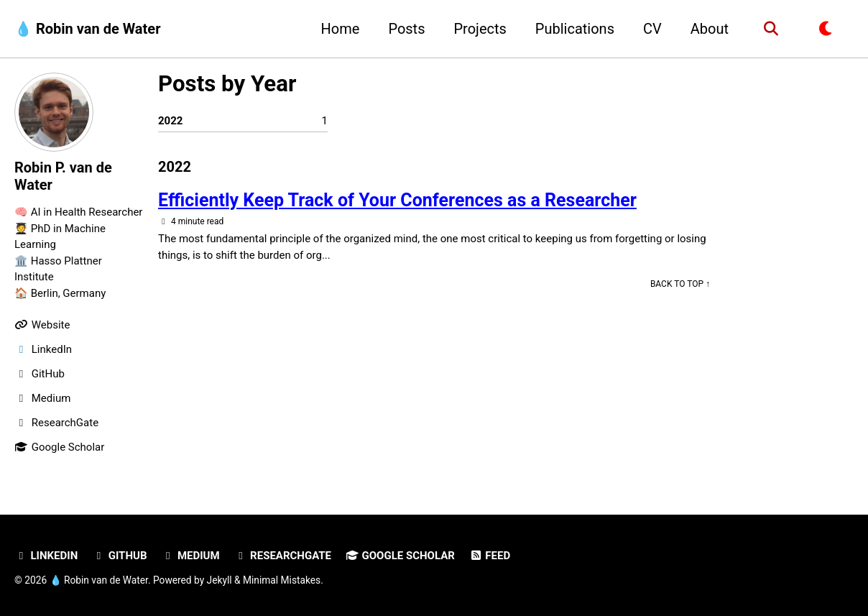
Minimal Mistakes (282, 580)
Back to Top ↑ (680, 284)
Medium (190, 556)
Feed (490, 556)
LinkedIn (46, 556)
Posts (406, 29)
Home (341, 29)
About (710, 29)
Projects (480, 29)
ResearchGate (283, 556)
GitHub (119, 556)
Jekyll (220, 580)
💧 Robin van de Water (87, 29)
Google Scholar (400, 556)
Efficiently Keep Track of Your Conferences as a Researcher (397, 200)
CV (652, 29)
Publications (575, 29)
